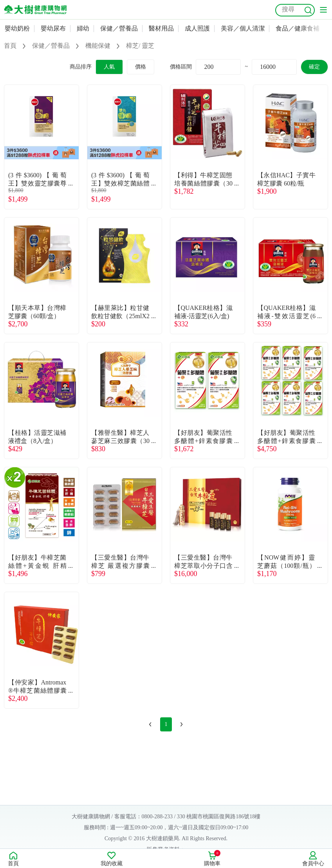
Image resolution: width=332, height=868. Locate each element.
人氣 (109, 67)
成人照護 (197, 28)
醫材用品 (161, 28)
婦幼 (83, 28)
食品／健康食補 (298, 28)
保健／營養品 (119, 28)
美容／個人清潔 (243, 28)
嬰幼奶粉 (17, 28)
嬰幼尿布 (53, 28)
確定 (314, 67)
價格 (141, 67)
